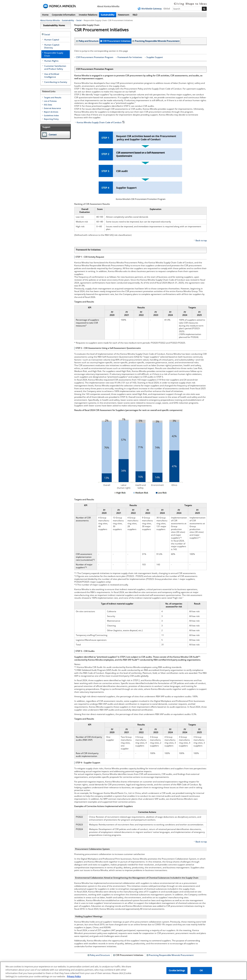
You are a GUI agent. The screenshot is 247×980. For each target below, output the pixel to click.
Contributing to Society (56, 82)
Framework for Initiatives (130, 57)
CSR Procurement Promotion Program (95, 57)
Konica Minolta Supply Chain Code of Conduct (101, 122)
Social (79, 20)
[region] (123, 971)
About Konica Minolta (50, 20)
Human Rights (51, 61)
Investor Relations (88, 15)
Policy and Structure (89, 41)
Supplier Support (155, 57)
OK (201, 970)
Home (45, 15)
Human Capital (52, 40)
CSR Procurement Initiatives (117, 41)
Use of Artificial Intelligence (52, 75)
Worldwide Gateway (152, 9)
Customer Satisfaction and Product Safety (55, 67)
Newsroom (123, 15)
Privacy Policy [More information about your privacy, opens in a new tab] (74, 976)
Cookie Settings (177, 970)
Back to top (201, 240)
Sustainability (108, 15)
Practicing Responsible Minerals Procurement (157, 41)
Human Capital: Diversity (52, 46)
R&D (135, 15)
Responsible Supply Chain (54, 54)
